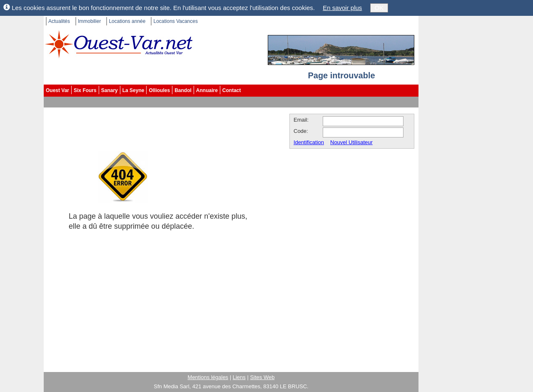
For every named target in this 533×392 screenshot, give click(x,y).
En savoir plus (342, 8)
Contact (232, 90)
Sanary (110, 90)
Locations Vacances (176, 21)
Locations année (127, 21)
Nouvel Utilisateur (351, 142)
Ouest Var (57, 90)
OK (379, 8)
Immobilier (89, 21)
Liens (239, 377)
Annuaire (207, 90)
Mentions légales (208, 377)
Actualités (59, 21)
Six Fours (85, 90)
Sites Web (262, 377)
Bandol (183, 90)
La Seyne (133, 90)
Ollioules (159, 90)
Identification (309, 142)
